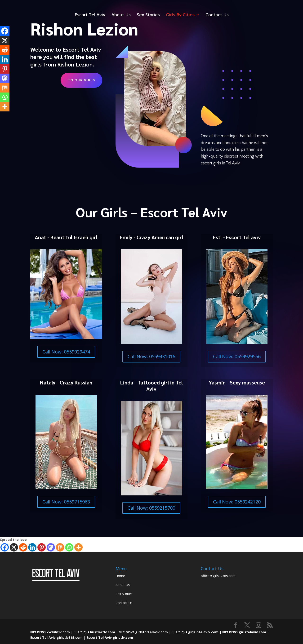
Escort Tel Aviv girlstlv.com (110, 637)
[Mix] (60, 547)
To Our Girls (81, 80)
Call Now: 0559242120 (237, 502)
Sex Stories (148, 15)
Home (120, 576)
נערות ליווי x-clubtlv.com (50, 632)
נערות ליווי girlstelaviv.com (244, 632)
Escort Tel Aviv (90, 15)
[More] (78, 547)
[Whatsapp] (69, 547)
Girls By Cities (180, 15)
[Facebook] (5, 547)
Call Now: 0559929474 (66, 352)
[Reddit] (23, 547)
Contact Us (217, 15)
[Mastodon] (51, 547)
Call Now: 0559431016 (151, 356)
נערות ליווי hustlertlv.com (94, 632)
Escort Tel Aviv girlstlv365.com (56, 637)
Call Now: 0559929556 (237, 356)
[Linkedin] (32, 547)
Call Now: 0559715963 (66, 502)
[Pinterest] (42, 547)
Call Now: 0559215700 (151, 508)
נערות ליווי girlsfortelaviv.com (143, 632)
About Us (121, 15)
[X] (14, 547)
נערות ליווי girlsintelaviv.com (195, 632)
